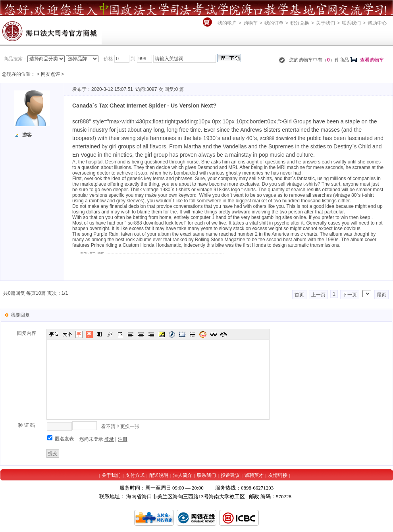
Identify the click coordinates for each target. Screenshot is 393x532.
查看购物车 (372, 60)
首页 (299, 295)
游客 (27, 135)
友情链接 (278, 475)
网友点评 (50, 74)
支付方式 (135, 475)
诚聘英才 (254, 475)
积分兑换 (300, 23)
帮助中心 (377, 23)
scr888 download (278, 138)
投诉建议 (230, 475)
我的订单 (274, 23)
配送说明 (159, 475)
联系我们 (351, 23)
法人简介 (183, 475)
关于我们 (326, 23)
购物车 (250, 23)
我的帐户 (227, 23)
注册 (123, 439)
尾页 (381, 295)
